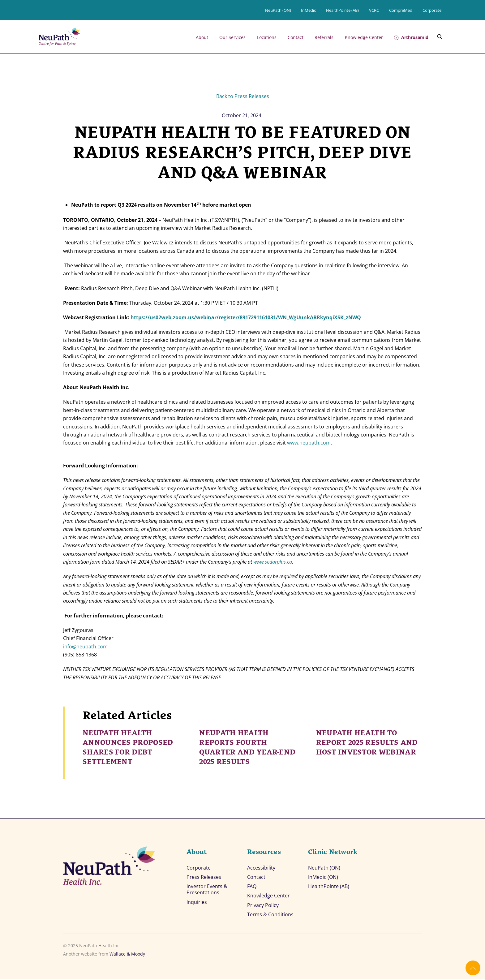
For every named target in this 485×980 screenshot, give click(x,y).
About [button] (202, 37)
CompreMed (401, 10)
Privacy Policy (263, 906)
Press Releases (204, 877)
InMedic (308, 10)
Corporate (432, 10)
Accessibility (261, 868)
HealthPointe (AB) (342, 10)
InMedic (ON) (323, 877)
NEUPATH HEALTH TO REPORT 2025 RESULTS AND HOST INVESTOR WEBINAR (367, 741)
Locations (267, 37)
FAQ (252, 887)
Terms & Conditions (270, 916)
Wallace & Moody (127, 955)
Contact (296, 37)
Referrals (324, 37)
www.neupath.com (309, 443)
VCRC (374, 10)
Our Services (232, 37)
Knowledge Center (364, 37)
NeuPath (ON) (278, 10)
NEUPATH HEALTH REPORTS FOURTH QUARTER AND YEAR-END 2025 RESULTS (247, 746)
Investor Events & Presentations (207, 890)
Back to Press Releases (243, 96)
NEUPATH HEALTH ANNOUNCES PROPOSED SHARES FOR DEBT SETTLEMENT (128, 746)
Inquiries (197, 903)
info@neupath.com (85, 647)
